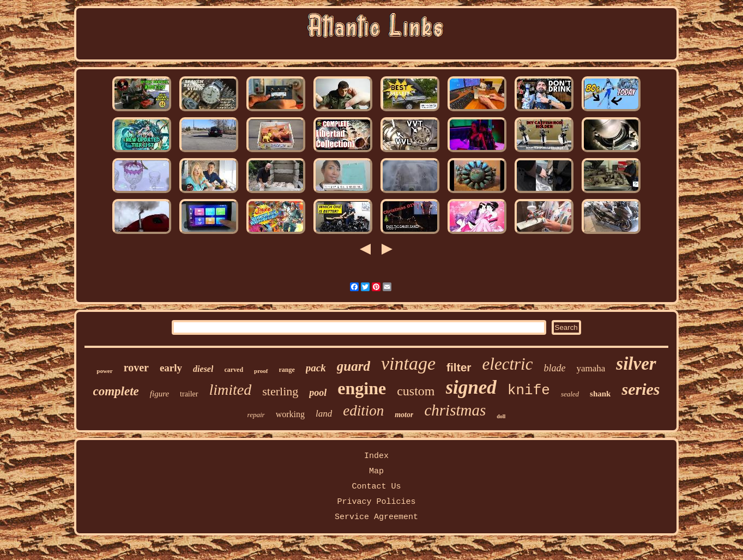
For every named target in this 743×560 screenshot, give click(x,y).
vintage (408, 363)
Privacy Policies (376, 502)
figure (159, 394)
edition (363, 411)
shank (600, 394)
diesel (203, 369)
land (324, 414)
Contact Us (376, 487)
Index (376, 456)
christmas (455, 410)
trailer (189, 394)
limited (231, 390)
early (171, 368)
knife (529, 390)
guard (354, 366)
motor (404, 415)
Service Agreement (376, 517)
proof (261, 371)
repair (256, 415)
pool (318, 393)
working (290, 414)
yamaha (591, 368)
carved (234, 370)
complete (116, 391)
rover (136, 368)
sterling (280, 391)
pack (316, 368)
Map (376, 471)
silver (636, 364)
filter (459, 367)
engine (362, 388)
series (641, 389)
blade (554, 368)
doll (501, 416)
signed (471, 387)
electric (508, 364)
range (287, 370)
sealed (570, 394)
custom (416, 391)
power (104, 371)
